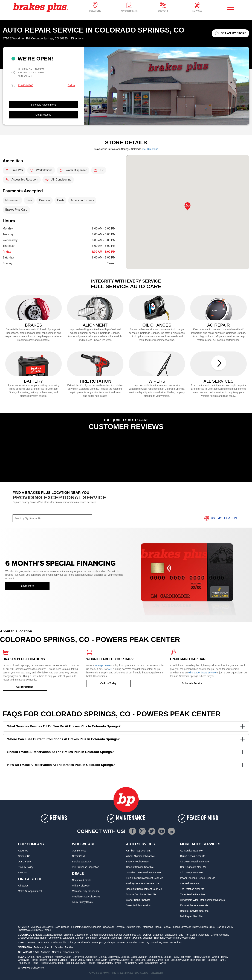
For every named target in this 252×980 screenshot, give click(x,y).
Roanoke (69, 963)
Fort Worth (185, 957)
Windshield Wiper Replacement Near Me (202, 900)
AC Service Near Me (191, 851)
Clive (71, 943)
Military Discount (81, 886)
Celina (102, 957)
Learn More (27, 586)
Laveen (120, 927)
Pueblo (137, 938)
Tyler (140, 963)
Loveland (104, 938)
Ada (37, 952)
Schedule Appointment (43, 105)
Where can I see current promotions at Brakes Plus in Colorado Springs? (126, 739)
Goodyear (108, 927)
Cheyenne (38, 968)
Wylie (163, 963)
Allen (31, 957)
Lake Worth (101, 960)
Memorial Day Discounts (85, 891)
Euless (167, 957)
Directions (77, 38)
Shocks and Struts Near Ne (141, 894)
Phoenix (176, 927)
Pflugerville (24, 963)
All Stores (23, 886)
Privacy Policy (26, 867)
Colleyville (113, 957)
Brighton (68, 935)
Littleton (80, 938)
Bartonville (79, 957)
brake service (208, 673)
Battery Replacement (138, 862)
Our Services (79, 851)
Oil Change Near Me (191, 873)
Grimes (121, 943)
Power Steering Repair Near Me (198, 878)
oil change (194, 673)
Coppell (125, 957)
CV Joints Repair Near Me (194, 862)
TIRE (113, 973)
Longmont (91, 938)
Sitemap (22, 873)
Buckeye (48, 927)
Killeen (89, 960)
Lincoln (49, 947)
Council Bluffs (83, 943)
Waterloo (156, 943)
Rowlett (107, 963)
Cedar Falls (43, 943)
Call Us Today (109, 683)
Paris (222, 960)
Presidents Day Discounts (86, 897)
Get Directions (43, 115)
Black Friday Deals (82, 902)
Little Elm (140, 960)
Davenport (98, 943)
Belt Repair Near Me (191, 916)
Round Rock (95, 963)
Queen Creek (208, 927)
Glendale (96, 927)
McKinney (176, 960)
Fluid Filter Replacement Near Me (145, 878)
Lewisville (114, 960)
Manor (150, 960)
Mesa (158, 927)
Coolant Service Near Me (140, 867)
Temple (117, 963)
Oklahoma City (71, 952)
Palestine (212, 960)
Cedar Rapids (59, 943)
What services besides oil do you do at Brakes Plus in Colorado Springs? (126, 726)
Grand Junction (219, 935)
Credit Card (78, 856)
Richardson (57, 963)
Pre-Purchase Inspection (86, 867)
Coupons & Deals (82, 880)
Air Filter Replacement (138, 851)
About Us (23, 851)
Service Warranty (81, 862)
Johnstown (55, 938)
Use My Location (220, 518)
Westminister (173, 938)
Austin (68, 957)
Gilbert (86, 927)
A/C (110, 669)
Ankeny (31, 943)
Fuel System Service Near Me (143, 883)
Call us (71, 85)
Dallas (134, 957)
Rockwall (81, 963)
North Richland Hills (194, 960)
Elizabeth (158, 935)
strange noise (102, 665)
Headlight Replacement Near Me (144, 889)
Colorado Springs (113, 935)
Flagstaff (76, 927)
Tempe (47, 930)
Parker (128, 938)
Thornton (159, 938)
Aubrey (59, 957)
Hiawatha (132, 943)
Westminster (188, 938)
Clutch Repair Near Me (193, 856)
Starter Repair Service (138, 900)
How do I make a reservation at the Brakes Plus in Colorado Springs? (126, 765)
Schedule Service (192, 683)
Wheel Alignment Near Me (141, 856)
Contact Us (24, 856)
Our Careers (25, 862)
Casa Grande (62, 927)
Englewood (171, 935)
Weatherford (151, 963)
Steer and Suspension (138, 905)
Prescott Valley (190, 927)
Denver (147, 935)
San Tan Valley (225, 927)
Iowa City (144, 943)
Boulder (58, 935)
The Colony (129, 963)
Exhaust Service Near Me (194, 905)
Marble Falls (162, 960)
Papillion (69, 947)
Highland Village (58, 960)
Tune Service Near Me (192, 894)
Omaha (59, 947)
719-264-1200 (25, 85)
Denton (143, 957)
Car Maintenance (189, 883)
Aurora (48, 935)
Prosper (44, 963)
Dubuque (110, 943)
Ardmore (45, 952)
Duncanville (155, 957)
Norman (56, 952)
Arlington (48, 957)
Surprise (37, 930)
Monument (117, 938)
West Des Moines (172, 943)
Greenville (23, 960)
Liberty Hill (127, 960)
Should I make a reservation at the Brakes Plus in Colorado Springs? (126, 752)
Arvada (38, 935)
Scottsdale (25, 930)
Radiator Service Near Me (194, 911)
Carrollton (92, 957)
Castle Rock (81, 935)
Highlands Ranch (38, 938)
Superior (147, 938)
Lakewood (68, 938)
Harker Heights (39, 960)
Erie (181, 935)
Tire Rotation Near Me (192, 889)
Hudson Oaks (76, 960)
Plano (35, 963)
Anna (38, 957)
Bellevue (39, 947)
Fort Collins (191, 935)
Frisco (196, 957)
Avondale (36, 927)
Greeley (22, 938)
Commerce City (133, 935)
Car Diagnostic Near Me (193, 867)
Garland (206, 957)
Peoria (166, 927)
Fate (175, 957)
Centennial (96, 935)
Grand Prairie (219, 957)
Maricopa (148, 927)
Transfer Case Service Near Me (143, 873)
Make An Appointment (30, 891)
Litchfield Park (133, 927)
